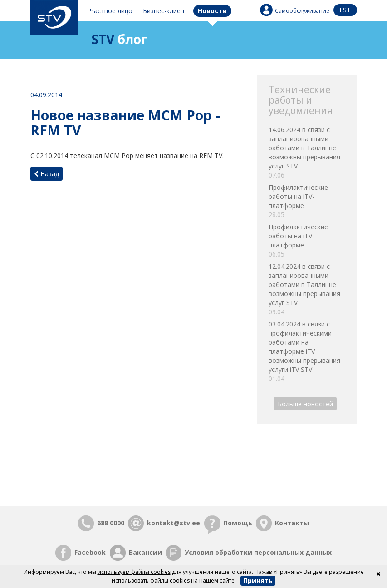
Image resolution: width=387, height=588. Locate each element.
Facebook (90, 552)
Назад (47, 174)
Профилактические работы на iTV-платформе (307, 201)
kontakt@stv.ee (174, 523)
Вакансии (145, 552)
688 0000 (111, 523)
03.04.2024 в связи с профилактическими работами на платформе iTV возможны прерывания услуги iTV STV (307, 351)
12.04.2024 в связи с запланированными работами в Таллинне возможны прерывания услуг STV (307, 289)
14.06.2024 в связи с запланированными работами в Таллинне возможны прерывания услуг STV (307, 153)
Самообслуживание (302, 11)
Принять (258, 581)
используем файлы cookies (134, 572)
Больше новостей (305, 403)
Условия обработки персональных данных (258, 552)
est (345, 10)
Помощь (238, 523)
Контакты (292, 523)
